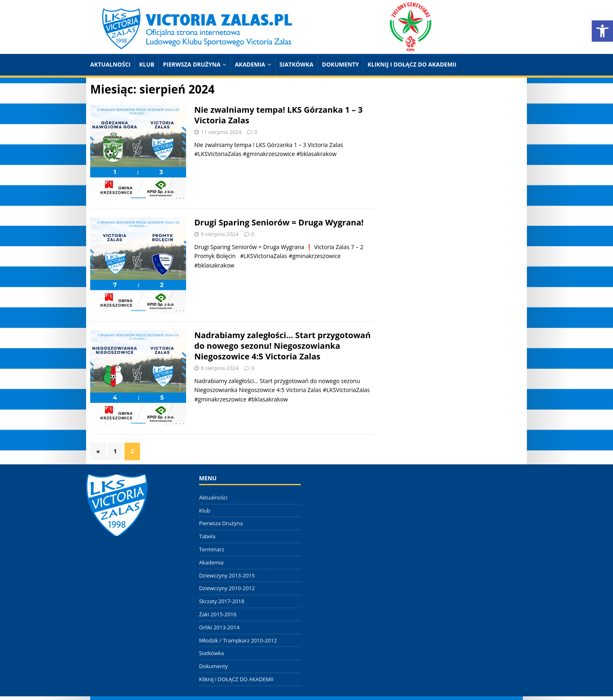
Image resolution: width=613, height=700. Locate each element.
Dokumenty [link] (341, 64)
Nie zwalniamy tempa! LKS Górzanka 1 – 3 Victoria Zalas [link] (278, 115)
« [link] (98, 451)
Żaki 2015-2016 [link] (218, 614)
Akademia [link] (250, 64)
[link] (602, 31)
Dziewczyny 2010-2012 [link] (227, 588)
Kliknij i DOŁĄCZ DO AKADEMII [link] (412, 64)
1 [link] (115, 451)
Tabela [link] (207, 536)
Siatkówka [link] (297, 64)
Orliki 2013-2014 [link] (219, 627)
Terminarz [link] (212, 549)
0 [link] (256, 132)
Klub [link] (147, 64)
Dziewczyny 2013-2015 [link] (227, 575)
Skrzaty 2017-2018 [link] (222, 601)
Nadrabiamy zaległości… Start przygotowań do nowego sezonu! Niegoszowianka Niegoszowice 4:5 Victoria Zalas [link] (282, 346)
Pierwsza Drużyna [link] (192, 64)
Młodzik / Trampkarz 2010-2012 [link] (238, 640)
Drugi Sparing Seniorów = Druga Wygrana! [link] (279, 222)
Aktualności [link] (110, 64)
